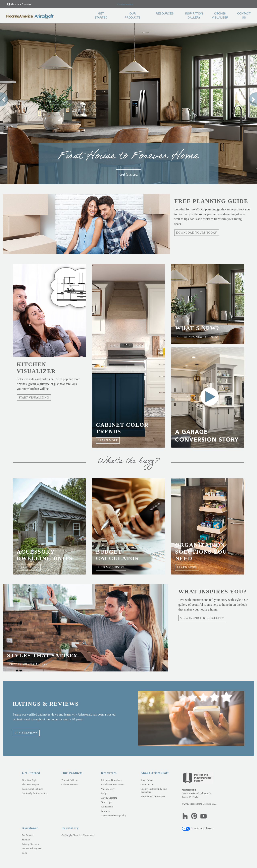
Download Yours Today (197, 233)
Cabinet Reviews (70, 785)
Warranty (105, 811)
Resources (165, 13)
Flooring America (125, 4)
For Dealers (28, 835)
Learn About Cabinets (32, 789)
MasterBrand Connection (153, 796)
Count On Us (147, 785)
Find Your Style (30, 780)
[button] (4, 99)
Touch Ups (106, 802)
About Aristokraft (155, 773)
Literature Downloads (112, 780)
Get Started (101, 15)
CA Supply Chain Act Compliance (78, 835)
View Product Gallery (28, 664)
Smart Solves (147, 780)
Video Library (108, 789)
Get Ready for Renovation (35, 793)
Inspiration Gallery (194, 15)
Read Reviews (26, 733)
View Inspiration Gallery (202, 618)
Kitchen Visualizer (220, 15)
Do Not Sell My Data (32, 848)
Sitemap (26, 840)
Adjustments (107, 807)
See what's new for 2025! (197, 337)
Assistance (30, 828)
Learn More (108, 440)
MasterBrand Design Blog (114, 815)
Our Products (133, 15)
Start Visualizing (34, 398)
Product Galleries (70, 780)
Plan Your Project (30, 785)
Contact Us (244, 15)
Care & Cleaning (109, 798)
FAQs (104, 793)
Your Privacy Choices (197, 828)
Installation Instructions (112, 785)
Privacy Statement (31, 844)
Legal (25, 853)
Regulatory (70, 828)
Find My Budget (111, 567)
